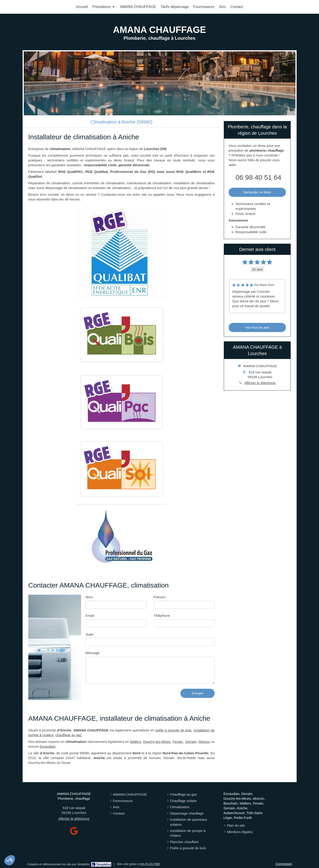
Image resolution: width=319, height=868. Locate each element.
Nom (89, 597)
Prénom (159, 597)
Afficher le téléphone (260, 383)
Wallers (136, 742)
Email (90, 616)
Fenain (178, 742)
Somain (191, 742)
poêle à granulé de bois (173, 730)
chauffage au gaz (69, 735)
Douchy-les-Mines (157, 742)
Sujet (90, 634)
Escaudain (48, 746)
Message (93, 653)
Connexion (284, 864)
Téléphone (162, 616)
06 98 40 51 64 (258, 177)
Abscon (204, 742)
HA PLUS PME (150, 864)
